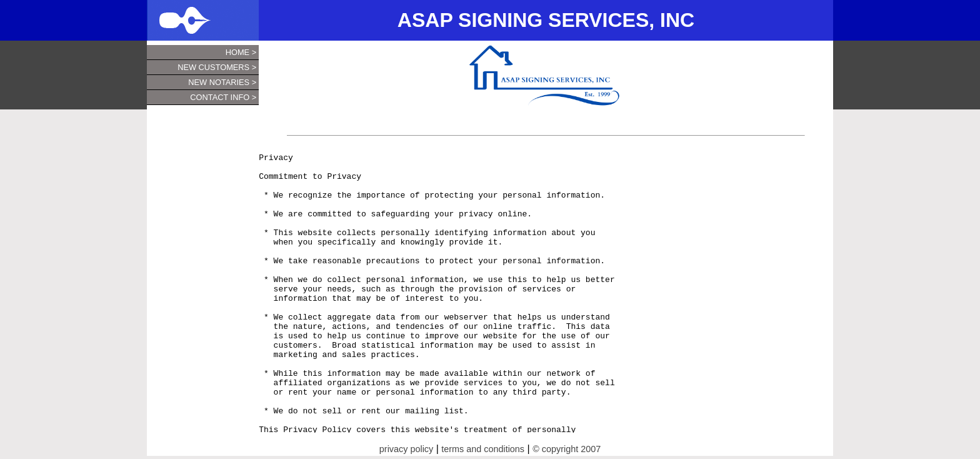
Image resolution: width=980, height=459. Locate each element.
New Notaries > (222, 82)
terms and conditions (483, 449)
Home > (241, 52)
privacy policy (406, 449)
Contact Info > (223, 97)
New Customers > (217, 67)
